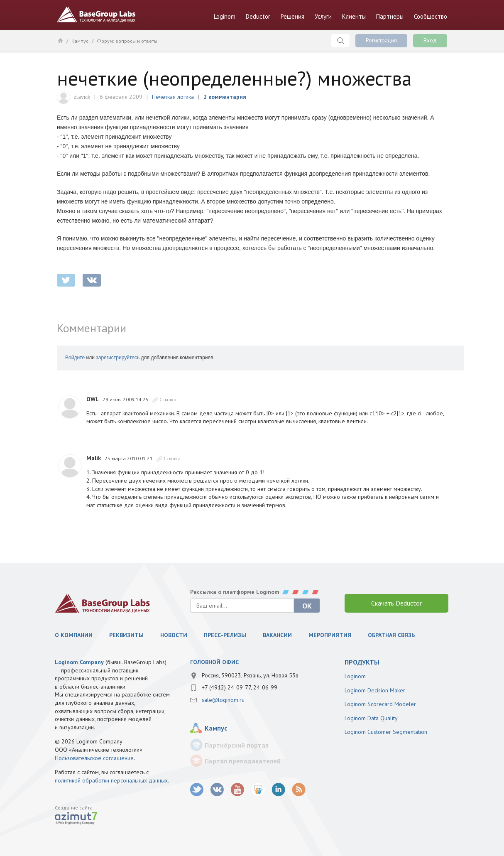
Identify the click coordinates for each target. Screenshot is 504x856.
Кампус (80, 41)
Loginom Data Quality (371, 718)
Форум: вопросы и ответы (127, 41)
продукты (362, 662)
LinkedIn (278, 790)
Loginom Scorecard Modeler (380, 704)
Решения (292, 16)
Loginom (225, 16)
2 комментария (225, 97)
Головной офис (214, 662)
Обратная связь (391, 635)
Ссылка (168, 399)
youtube (238, 790)
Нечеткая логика (173, 97)
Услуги (323, 16)
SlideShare (258, 790)
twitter (66, 280)
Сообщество (431, 16)
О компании (74, 635)
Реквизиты (126, 635)
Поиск (340, 41)
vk (217, 790)
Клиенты (354, 16)
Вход (430, 40)
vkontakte (92, 280)
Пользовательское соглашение (94, 758)
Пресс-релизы (225, 635)
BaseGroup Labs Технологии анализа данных (96, 15)
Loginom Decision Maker (375, 690)
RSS (299, 790)
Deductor (258, 16)
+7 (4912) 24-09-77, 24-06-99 (240, 687)
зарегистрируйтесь (118, 358)
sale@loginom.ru (223, 700)
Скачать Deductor (396, 603)
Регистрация (381, 40)
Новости (174, 635)
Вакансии (277, 635)
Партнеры (390, 16)
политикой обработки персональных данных (111, 780)
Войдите (75, 358)
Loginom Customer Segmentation (386, 732)
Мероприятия (330, 635)
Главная (60, 40)
